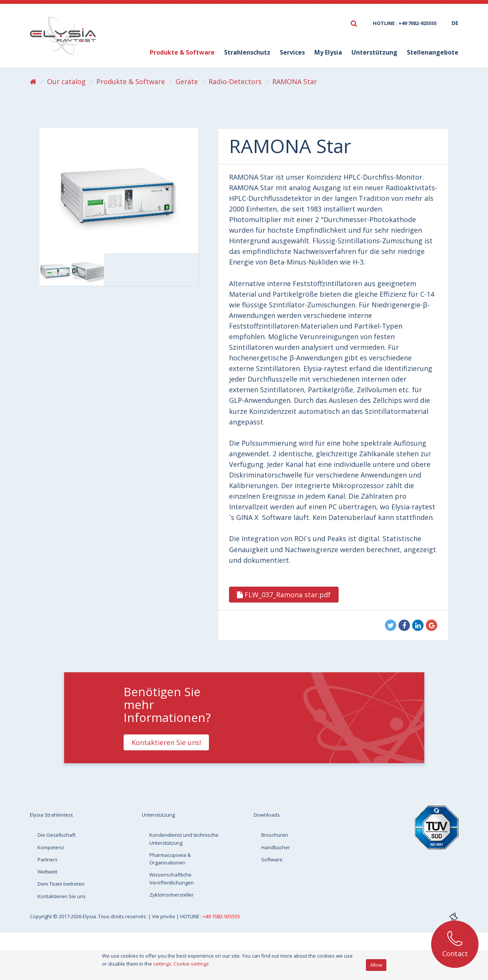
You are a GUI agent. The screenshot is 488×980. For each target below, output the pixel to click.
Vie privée (164, 916)
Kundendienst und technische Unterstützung (184, 839)
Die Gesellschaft (56, 835)
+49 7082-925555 (221, 916)
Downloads (267, 815)
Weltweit (47, 872)
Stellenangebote (433, 52)
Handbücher (276, 847)
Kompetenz (51, 847)
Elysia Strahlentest (51, 815)
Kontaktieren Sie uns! (166, 742)
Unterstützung (374, 52)
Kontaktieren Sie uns (62, 896)
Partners (48, 859)
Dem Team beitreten (61, 884)
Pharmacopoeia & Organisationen (170, 859)
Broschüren (275, 835)
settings (162, 964)
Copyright (42, 916)
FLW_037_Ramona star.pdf (284, 595)
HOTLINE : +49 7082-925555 (405, 23)
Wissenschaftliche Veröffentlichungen (172, 878)
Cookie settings (191, 964)
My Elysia (328, 52)
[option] (56, 270)
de (455, 23)
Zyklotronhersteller (172, 895)
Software (272, 859)
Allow (376, 965)
